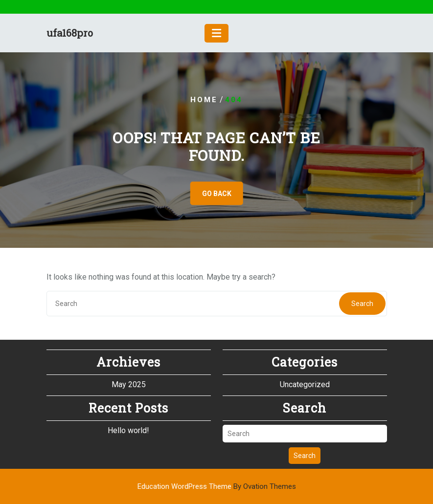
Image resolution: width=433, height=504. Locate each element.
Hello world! (128, 430)
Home (204, 100)
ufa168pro (70, 33)
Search (362, 304)
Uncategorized (305, 384)
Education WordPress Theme (217, 486)
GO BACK (217, 194)
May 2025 (129, 384)
